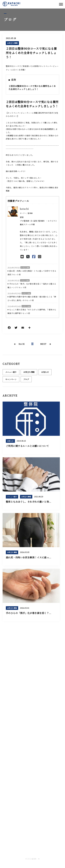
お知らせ (45, 373)
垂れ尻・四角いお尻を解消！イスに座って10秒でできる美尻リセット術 (32, 273)
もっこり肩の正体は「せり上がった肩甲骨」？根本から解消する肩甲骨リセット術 (32, 312)
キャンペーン (11, 381)
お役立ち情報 (12, 43)
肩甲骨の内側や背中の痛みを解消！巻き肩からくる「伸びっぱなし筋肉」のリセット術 (32, 299)
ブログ (26, 381)
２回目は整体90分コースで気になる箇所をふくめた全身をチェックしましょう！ (32, 88)
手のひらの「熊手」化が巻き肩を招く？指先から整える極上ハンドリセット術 (32, 286)
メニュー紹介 (11, 373)
